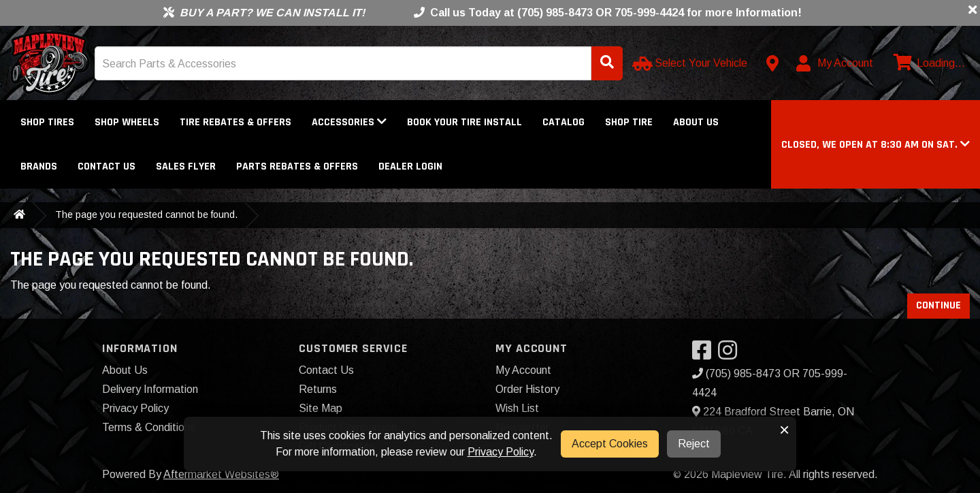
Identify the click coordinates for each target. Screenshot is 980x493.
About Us (696, 122)
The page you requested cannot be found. (146, 214)
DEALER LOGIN (410, 166)
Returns (318, 389)
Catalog (563, 122)
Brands (39, 166)
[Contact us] (772, 63)
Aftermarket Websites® (221, 474)
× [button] (784, 430)
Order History (527, 389)
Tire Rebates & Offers (235, 122)
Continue (938, 305)
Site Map (321, 408)
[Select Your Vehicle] (691, 63)
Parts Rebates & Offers (297, 166)
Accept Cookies (610, 444)
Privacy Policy (135, 408)
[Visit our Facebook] (705, 354)
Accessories (349, 122)
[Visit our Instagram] (731, 354)
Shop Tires (47, 122)
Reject (694, 444)
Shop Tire (629, 122)
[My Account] (835, 63)
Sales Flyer (186, 166)
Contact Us (107, 166)
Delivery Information (150, 389)
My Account (523, 370)
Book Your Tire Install (464, 122)
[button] (876, 145)
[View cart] (928, 63)
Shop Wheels (127, 122)
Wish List (517, 408)
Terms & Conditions (149, 427)
